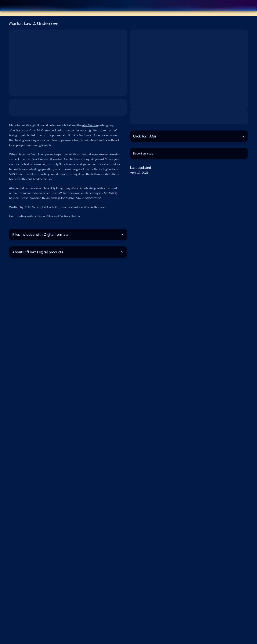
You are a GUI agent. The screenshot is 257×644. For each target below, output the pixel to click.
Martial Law (90, 125)
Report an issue (143, 153)
